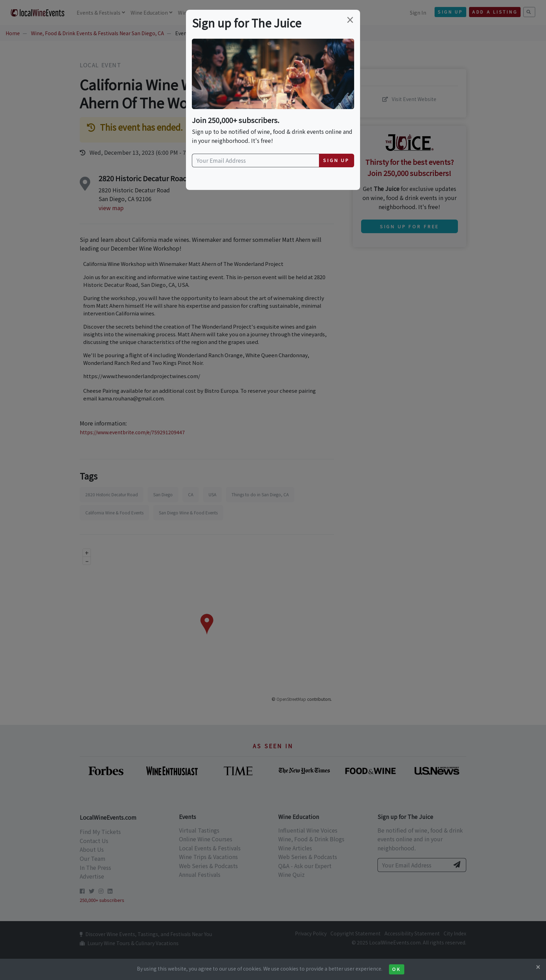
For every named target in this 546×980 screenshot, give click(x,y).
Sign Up (336, 160)
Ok (396, 969)
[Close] (538, 967)
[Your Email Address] (256, 161)
